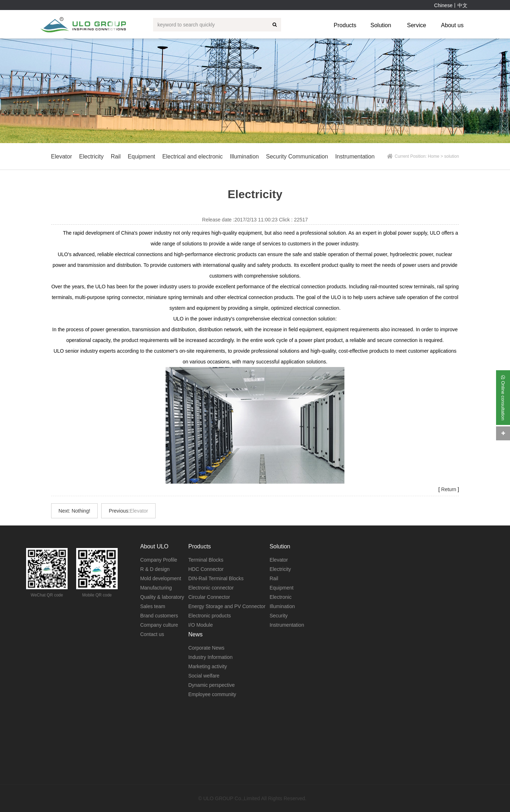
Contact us (152, 634)
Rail (274, 578)
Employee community (212, 694)
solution (452, 156)
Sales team (153, 606)
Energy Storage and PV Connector (227, 606)
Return (449, 489)
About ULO (154, 546)
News (195, 634)
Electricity (280, 569)
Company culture (159, 625)
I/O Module (200, 625)
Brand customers (159, 616)
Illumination (282, 606)
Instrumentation (287, 625)
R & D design (155, 569)
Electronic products (209, 616)
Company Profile (159, 560)
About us (452, 25)
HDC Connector (206, 569)
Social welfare (204, 676)
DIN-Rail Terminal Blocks (216, 578)
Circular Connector (209, 597)
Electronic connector (211, 588)
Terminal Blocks (206, 560)
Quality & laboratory (162, 597)
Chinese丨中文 (451, 5)
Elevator (139, 511)
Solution (381, 25)
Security (279, 616)
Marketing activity (207, 666)
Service (416, 25)
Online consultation (503, 398)
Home (433, 156)
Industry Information (210, 657)
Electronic (281, 597)
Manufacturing (156, 588)
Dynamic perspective (211, 685)
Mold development (161, 578)
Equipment (282, 588)
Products (345, 25)
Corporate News (206, 648)
